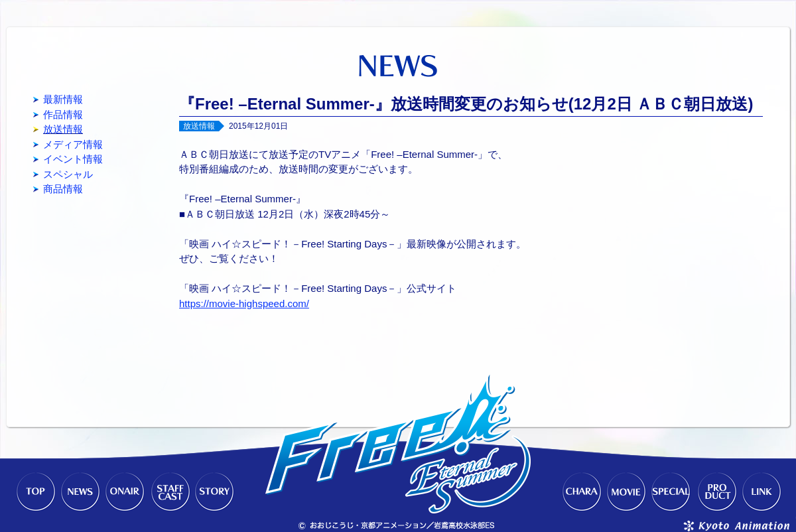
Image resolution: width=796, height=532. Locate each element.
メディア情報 (73, 144)
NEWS (80, 492)
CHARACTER (581, 492)
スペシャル (68, 174)
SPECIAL (671, 492)
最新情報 (63, 99)
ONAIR (125, 492)
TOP (34, 492)
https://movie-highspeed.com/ (244, 303)
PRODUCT (716, 492)
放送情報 (63, 129)
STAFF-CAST (170, 492)
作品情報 (63, 114)
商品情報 (63, 189)
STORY (215, 492)
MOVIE (626, 492)
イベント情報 (73, 159)
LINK (762, 492)
